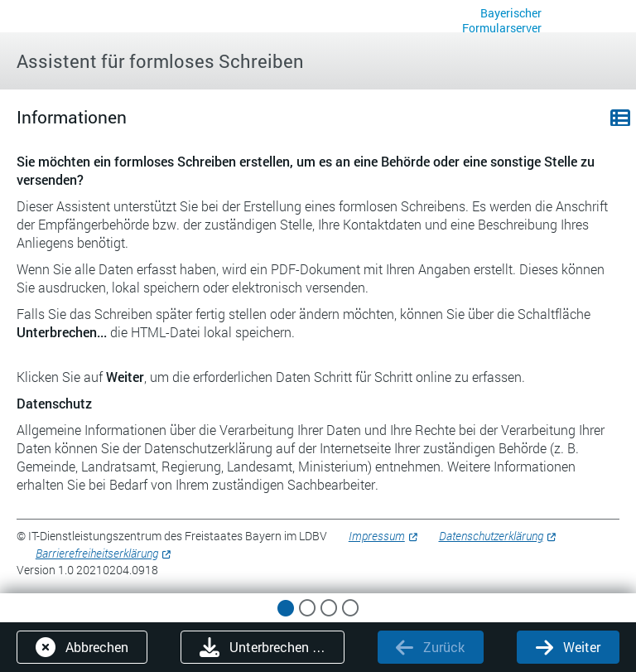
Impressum (377, 536)
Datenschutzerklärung (491, 536)
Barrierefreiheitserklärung (97, 553)
